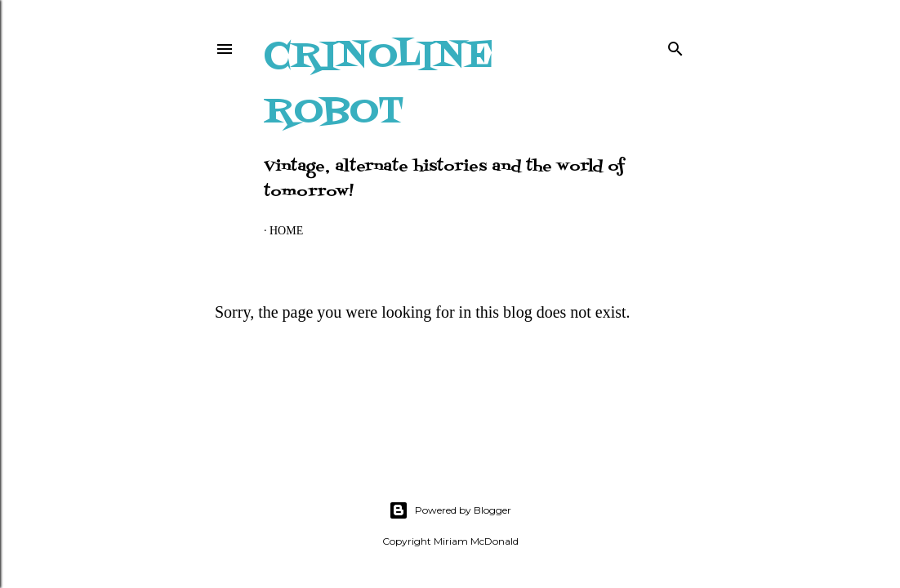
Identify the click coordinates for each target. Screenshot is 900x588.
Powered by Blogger (450, 510)
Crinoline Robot (379, 85)
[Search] (675, 46)
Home (286, 231)
